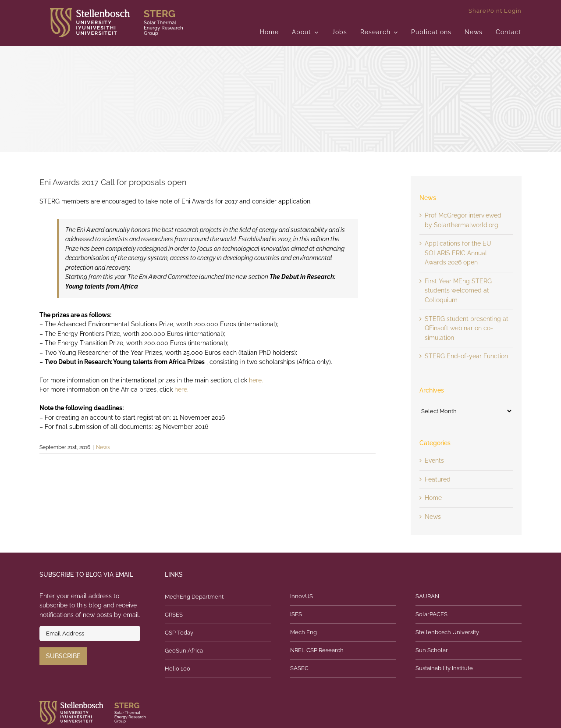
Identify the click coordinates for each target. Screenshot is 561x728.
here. (256, 380)
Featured (438, 479)
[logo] (116, 11)
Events (434, 460)
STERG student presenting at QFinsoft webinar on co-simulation (467, 328)
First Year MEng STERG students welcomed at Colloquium (458, 291)
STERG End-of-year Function (466, 356)
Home (433, 498)
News (103, 447)
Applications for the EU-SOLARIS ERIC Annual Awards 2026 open (459, 253)
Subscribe (63, 656)
